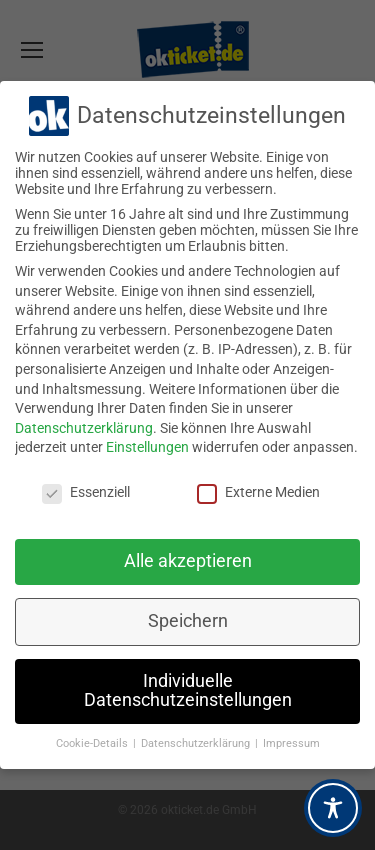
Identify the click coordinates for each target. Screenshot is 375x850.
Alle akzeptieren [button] (188, 561)
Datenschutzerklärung (84, 428)
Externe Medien (258, 492)
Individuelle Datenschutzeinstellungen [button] (188, 691)
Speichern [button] (188, 621)
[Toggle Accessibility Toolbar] (333, 808)
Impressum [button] (291, 743)
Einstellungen (147, 447)
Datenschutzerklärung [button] (197, 743)
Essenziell (86, 492)
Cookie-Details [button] (93, 743)
